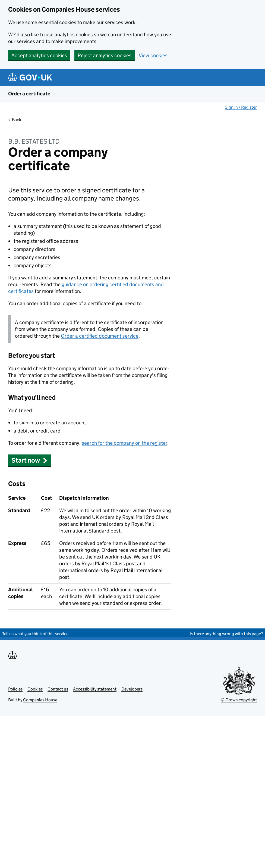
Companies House (40, 700)
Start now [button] (29, 460)
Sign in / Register (241, 107)
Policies (15, 689)
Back (17, 120)
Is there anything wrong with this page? (226, 634)
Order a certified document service (100, 336)
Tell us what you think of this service (35, 634)
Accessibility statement (95, 689)
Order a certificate (29, 94)
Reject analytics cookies (105, 55)
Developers (132, 689)
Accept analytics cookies (39, 55)
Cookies (35, 689)
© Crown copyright (239, 700)
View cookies (153, 55)
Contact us (58, 689)
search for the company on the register (124, 443)
